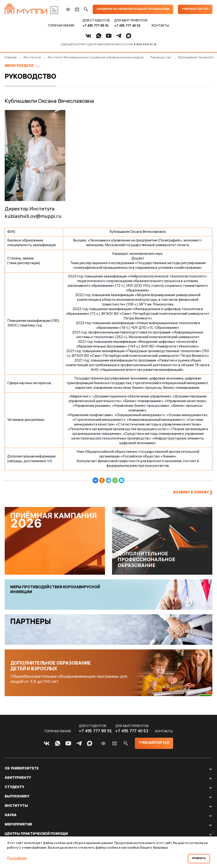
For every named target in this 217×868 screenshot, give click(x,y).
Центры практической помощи (36, 834)
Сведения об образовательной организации (133, 9)
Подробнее (17, 859)
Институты (16, 806)
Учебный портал (195, 9)
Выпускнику (17, 797)
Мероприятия (18, 825)
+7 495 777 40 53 (127, 26)
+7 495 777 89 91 (96, 26)
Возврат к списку (191, 493)
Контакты (160, 26)
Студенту (14, 787)
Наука (11, 815)
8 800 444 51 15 (145, 45)
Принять (199, 859)
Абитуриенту (18, 778)
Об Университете (22, 769)
